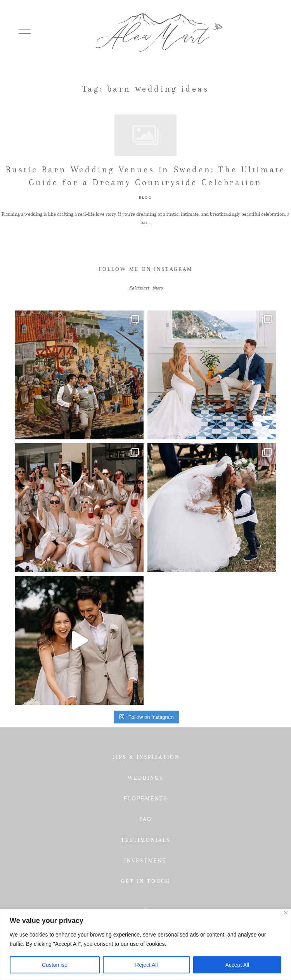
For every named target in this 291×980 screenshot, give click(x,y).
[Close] (286, 913)
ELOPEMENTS (146, 798)
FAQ (146, 819)
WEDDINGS (145, 778)
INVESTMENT (145, 860)
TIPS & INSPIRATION (146, 757)
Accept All (237, 965)
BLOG (145, 197)
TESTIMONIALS (146, 840)
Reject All (146, 965)
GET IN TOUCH (146, 881)
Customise (55, 965)
